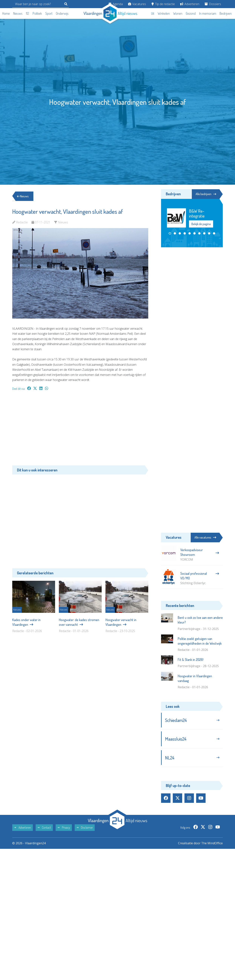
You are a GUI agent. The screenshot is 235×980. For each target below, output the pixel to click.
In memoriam (208, 13)
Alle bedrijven (206, 194)
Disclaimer (85, 828)
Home (6, 13)
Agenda (116, 4)
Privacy (64, 828)
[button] (170, 233)
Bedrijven (226, 13)
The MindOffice (212, 843)
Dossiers (213, 4)
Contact (44, 828)
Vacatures (137, 4)
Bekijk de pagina (201, 224)
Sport (49, 13)
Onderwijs (62, 13)
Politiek (37, 13)
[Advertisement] (80, 430)
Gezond (191, 13)
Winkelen (164, 13)
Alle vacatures (205, 537)
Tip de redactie (163, 4)
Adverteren (190, 4)
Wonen (178, 13)
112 (27, 13)
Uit (153, 13)
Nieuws (18, 13)
